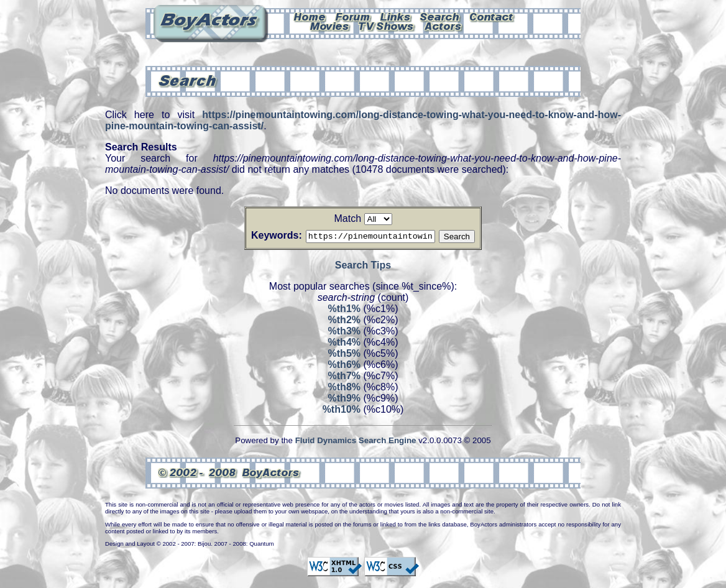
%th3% (344, 333)
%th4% (344, 344)
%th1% (344, 310)
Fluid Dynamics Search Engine (356, 442)
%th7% (344, 378)
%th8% (344, 389)
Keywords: (262, 235)
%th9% (344, 400)
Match (347, 218)
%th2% (344, 322)
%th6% (344, 366)
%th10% (342, 411)
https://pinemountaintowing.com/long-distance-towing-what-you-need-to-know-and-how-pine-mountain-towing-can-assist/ (363, 120)
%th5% (344, 355)
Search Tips (363, 267)
